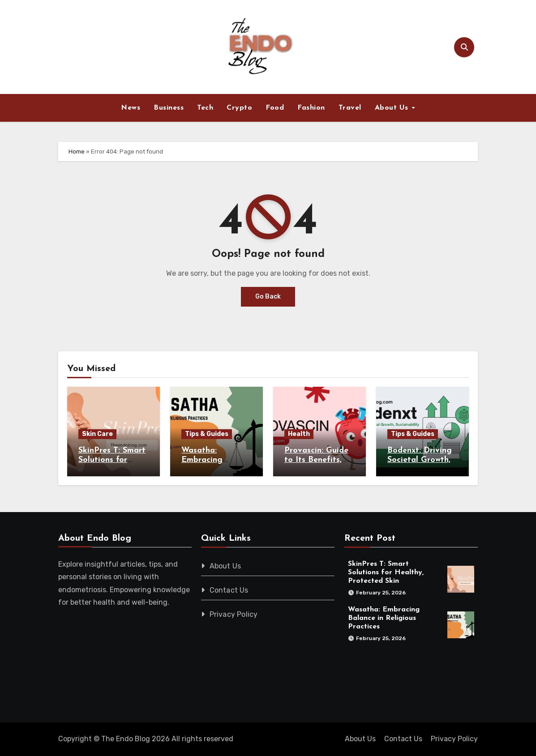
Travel (350, 108)
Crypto (239, 108)
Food (275, 108)
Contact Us (229, 590)
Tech (205, 108)
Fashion (311, 108)
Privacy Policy (234, 614)
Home (77, 152)
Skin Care (97, 434)
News (131, 108)
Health (299, 434)
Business (169, 108)
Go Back (268, 297)
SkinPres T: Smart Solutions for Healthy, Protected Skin (386, 572)
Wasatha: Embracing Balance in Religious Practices (384, 618)
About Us (393, 108)
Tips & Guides (207, 434)
